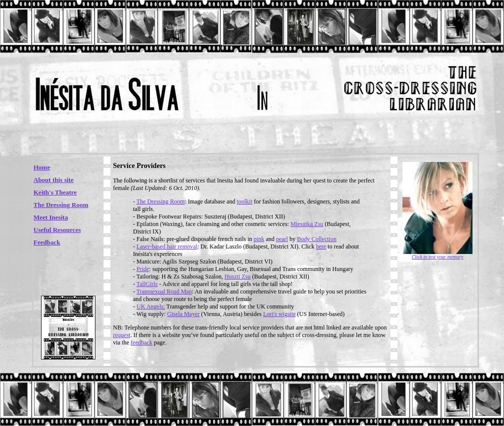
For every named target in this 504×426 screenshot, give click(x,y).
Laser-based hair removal (167, 246)
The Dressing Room (61, 205)
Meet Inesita (51, 217)
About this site (53, 180)
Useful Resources (57, 230)
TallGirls (147, 284)
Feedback (47, 242)
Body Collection (317, 239)
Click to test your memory (437, 257)
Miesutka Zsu (307, 224)
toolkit (244, 201)
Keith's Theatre (55, 192)
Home (42, 167)
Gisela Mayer (183, 314)
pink (259, 239)
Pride (143, 269)
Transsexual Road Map (164, 291)
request (122, 335)
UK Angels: (151, 306)
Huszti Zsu (237, 276)
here (321, 246)
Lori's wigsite (279, 314)
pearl (282, 239)
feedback (141, 342)
